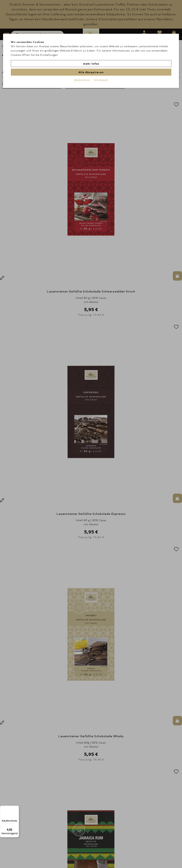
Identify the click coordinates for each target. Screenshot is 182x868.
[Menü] (17, 808)
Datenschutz (82, 69)
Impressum (101, 69)
